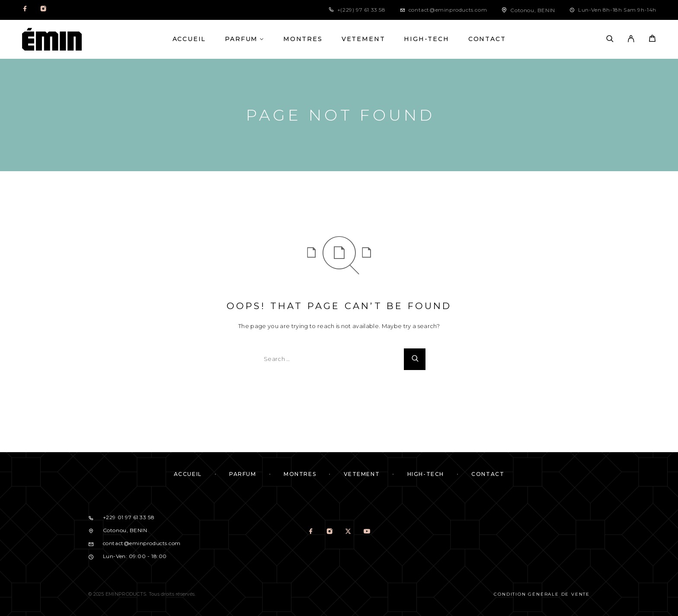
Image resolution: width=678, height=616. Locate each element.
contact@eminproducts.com (448, 10)
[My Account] (631, 39)
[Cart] (652, 40)
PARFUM (241, 39)
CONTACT (487, 39)
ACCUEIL (189, 39)
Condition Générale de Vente (542, 594)
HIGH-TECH (426, 39)
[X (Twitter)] (348, 532)
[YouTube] (367, 532)
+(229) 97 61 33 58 (361, 10)
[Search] (610, 39)
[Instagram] (43, 10)
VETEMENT (363, 39)
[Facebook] (25, 10)
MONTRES (303, 39)
